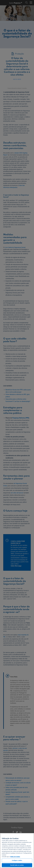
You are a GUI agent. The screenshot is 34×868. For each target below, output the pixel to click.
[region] (17, 851)
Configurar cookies (17, 860)
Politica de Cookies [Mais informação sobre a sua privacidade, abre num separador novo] (15, 857)
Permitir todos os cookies (17, 865)
